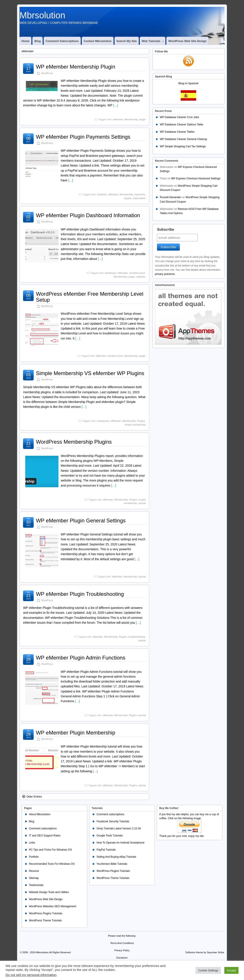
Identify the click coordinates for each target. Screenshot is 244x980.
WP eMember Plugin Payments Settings (83, 137)
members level (137, 273)
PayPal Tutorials (106, 850)
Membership (131, 119)
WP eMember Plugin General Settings (81, 521)
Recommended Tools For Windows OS (52, 864)
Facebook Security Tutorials (113, 821)
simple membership (135, 425)
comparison (103, 421)
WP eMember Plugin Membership (76, 733)
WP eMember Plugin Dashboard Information (88, 215)
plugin (142, 119)
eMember (118, 119)
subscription (139, 198)
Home (25, 41)
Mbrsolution (42, 15)
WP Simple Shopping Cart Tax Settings (183, 146)
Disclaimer (122, 958)
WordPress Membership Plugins (74, 442)
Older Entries (32, 796)
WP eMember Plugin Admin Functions (81, 658)
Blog (38, 41)
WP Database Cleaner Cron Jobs (179, 117)
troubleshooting (137, 637)
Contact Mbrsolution (98, 41)
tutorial (142, 503)
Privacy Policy (122, 950)
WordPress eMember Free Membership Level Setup (90, 297)
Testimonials (36, 885)
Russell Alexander (170, 197)
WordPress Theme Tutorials (45, 921)
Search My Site (127, 41)
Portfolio (34, 857)
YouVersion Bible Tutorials (112, 864)
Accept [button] (231, 970)
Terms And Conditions (122, 943)
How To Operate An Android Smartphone (121, 843)
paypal (128, 198)
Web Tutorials (153, 42)
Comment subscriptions (62, 41)
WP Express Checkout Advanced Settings (196, 178)
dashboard (110, 273)
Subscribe (166, 229)
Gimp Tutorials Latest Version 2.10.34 (119, 828)
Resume (34, 871)
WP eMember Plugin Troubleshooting (80, 594)
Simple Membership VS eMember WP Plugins (90, 373)
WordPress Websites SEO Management (53, 906)
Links (32, 843)
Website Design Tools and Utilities (49, 892)
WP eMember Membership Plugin (76, 67)
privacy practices (165, 274)
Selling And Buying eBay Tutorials (116, 857)
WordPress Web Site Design (187, 41)
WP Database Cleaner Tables (177, 132)
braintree (102, 194)
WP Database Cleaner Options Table (182, 125)
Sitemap (34, 878)
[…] (116, 105)
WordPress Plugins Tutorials (46, 913)
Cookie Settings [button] (208, 970)
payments (140, 194)
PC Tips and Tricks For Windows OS (50, 850)
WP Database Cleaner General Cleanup (183, 139)
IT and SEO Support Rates (45, 836)
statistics (141, 277)
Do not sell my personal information (31, 975)
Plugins (141, 421)
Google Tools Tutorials (110, 836)
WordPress (47, 73)
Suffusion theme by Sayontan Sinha (205, 952)
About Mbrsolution (40, 814)
